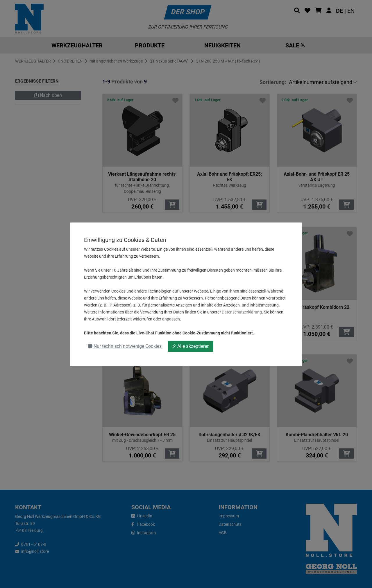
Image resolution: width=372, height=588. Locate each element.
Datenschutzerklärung (242, 312)
